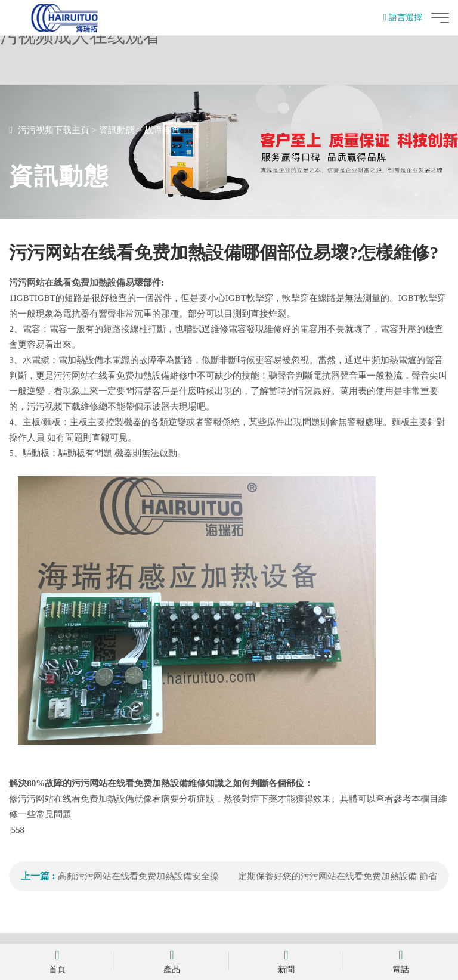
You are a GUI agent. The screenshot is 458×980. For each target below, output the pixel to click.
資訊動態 (117, 130)
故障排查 (162, 130)
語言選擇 (403, 18)
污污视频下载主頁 (54, 130)
